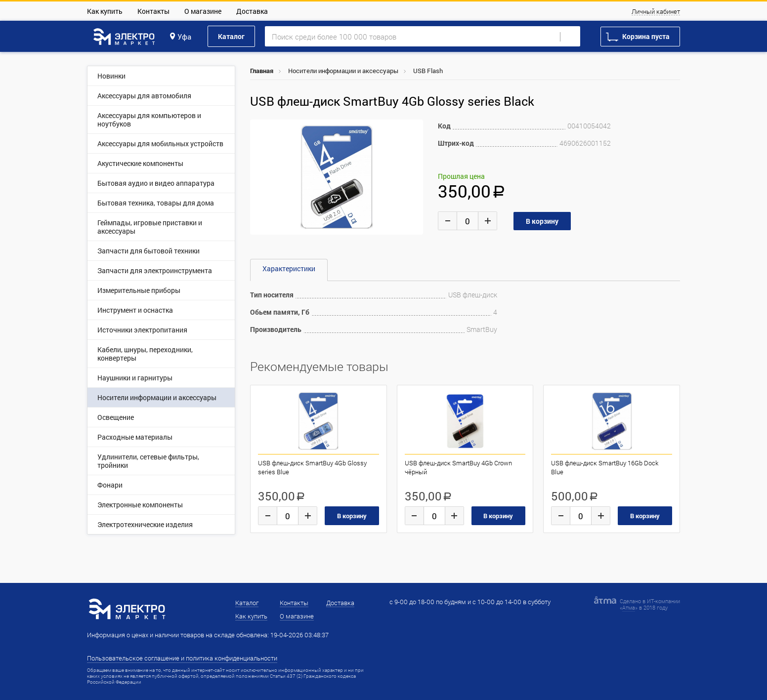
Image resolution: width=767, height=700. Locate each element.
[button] (414, 128)
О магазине (203, 11)
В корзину (352, 516)
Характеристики (289, 268)
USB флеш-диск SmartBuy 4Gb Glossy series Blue (312, 467)
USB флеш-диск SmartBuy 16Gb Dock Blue (605, 467)
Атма (629, 607)
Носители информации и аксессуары (343, 71)
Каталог (231, 36)
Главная (262, 71)
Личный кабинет (656, 12)
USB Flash (428, 71)
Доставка (252, 11)
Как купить (105, 11)
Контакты (153, 11)
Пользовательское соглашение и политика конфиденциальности (182, 658)
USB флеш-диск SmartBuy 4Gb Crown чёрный (458, 467)
